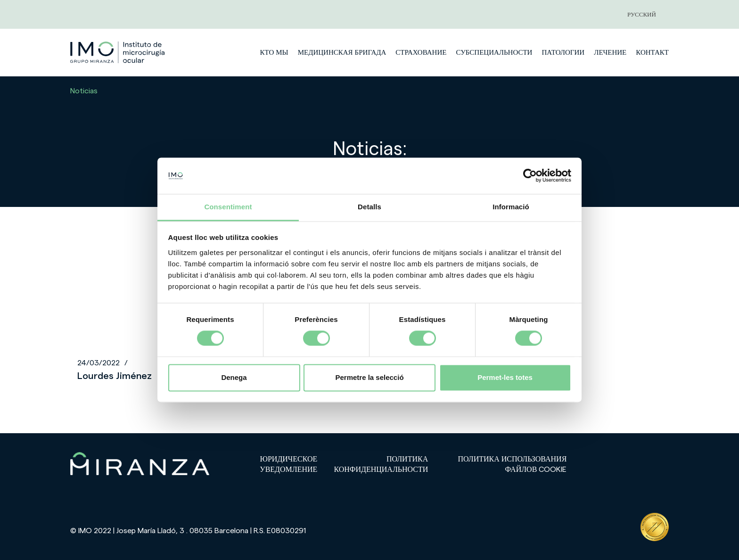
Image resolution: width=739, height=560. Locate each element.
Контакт (652, 53)
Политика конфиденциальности (381, 465)
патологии (563, 53)
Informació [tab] (511, 207)
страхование (421, 53)
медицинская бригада (342, 53)
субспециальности (494, 53)
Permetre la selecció (369, 377)
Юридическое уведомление (288, 465)
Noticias (84, 91)
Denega (234, 377)
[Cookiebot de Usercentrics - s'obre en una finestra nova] (530, 176)
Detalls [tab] (369, 207)
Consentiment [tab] (228, 207)
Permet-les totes (505, 377)
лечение (610, 53)
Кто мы (274, 53)
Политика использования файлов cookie (513, 465)
